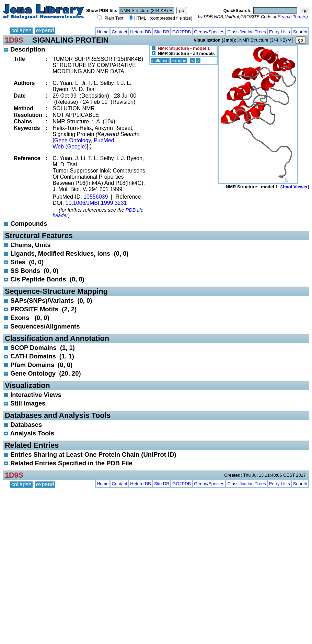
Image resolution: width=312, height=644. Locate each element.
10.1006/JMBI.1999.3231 (96, 203)
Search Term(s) (293, 17)
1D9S (14, 40)
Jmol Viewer (295, 187)
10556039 (96, 197)
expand (45, 30)
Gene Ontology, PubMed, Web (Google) (84, 143)
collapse (21, 30)
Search (300, 32)
